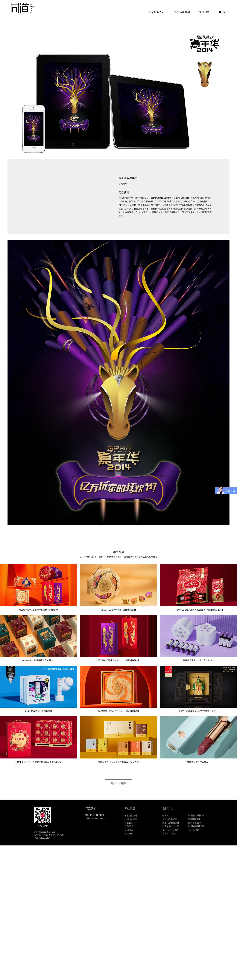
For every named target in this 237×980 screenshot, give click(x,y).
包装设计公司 (194, 830)
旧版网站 (129, 833)
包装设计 (167, 815)
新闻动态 (129, 830)
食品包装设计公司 (171, 830)
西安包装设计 (194, 823)
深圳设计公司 (169, 833)
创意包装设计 (156, 12)
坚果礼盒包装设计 (171, 823)
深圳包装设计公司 (196, 815)
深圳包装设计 (194, 819)
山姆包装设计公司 (196, 826)
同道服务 (204, 12)
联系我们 (224, 12)
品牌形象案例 (182, 12)
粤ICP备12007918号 (43, 838)
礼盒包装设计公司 (171, 826)
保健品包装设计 (170, 819)
